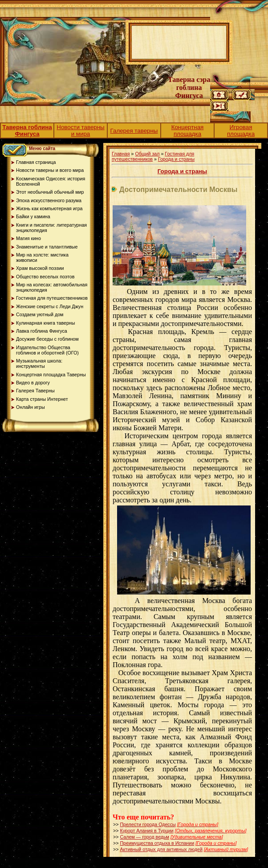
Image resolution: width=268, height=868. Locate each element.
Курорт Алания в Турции (146, 831)
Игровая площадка (241, 130)
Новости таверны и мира (80, 130)
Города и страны (176, 159)
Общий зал (147, 154)
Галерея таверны (134, 131)
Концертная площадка (188, 130)
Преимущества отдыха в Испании (157, 843)
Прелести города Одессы (148, 824)
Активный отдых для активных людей (161, 849)
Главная (121, 154)
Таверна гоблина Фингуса (27, 130)
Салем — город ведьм (144, 837)
